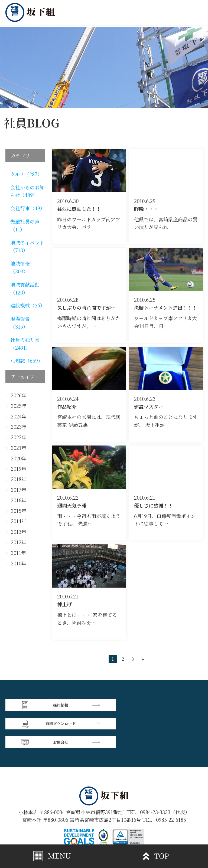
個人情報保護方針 (153, 819)
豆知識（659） (27, 361)
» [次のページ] (143, 659)
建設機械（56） (28, 305)
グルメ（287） (26, 174)
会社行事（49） (28, 208)
